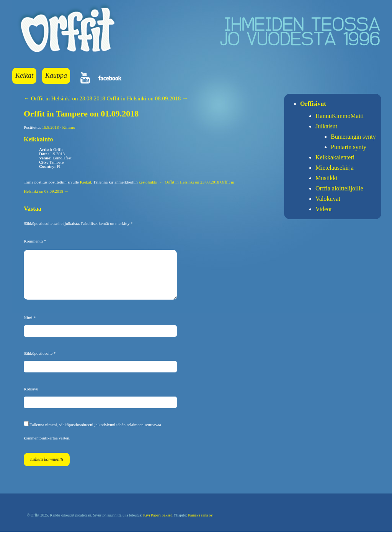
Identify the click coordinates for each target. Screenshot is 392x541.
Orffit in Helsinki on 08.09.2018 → (147, 98)
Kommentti (35, 241)
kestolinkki (148, 182)
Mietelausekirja (335, 168)
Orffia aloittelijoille (339, 188)
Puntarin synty (349, 147)
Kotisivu (31, 398)
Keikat (24, 75)
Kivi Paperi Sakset (157, 524)
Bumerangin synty (353, 137)
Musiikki (327, 178)
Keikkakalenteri (335, 157)
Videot (324, 209)
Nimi (30, 327)
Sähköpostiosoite (40, 362)
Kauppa (56, 75)
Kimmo (69, 127)
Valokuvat (328, 199)
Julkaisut (326, 126)
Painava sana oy (200, 524)
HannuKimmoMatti (340, 116)
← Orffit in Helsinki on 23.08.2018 (65, 98)
